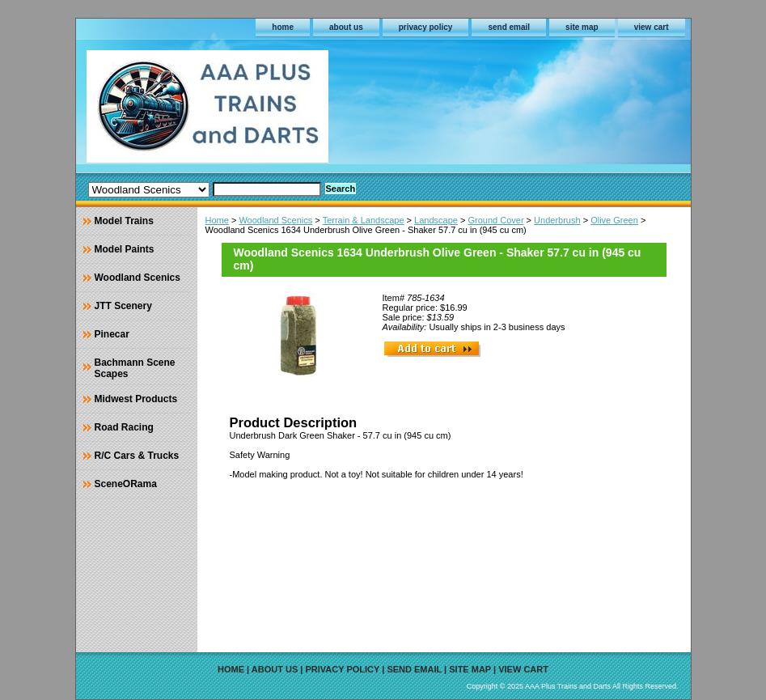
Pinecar (112, 334)
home (283, 27)
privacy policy (426, 27)
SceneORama (126, 484)
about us (346, 27)
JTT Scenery (123, 306)
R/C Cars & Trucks (137, 456)
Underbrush (557, 220)
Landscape (436, 220)
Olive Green (614, 220)
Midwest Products (136, 399)
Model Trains (124, 221)
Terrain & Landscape (364, 220)
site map (582, 27)
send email (509, 27)
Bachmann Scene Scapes (135, 368)
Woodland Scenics (275, 220)
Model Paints (125, 249)
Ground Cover (495, 220)
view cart (652, 27)
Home (217, 220)
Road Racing (124, 427)
